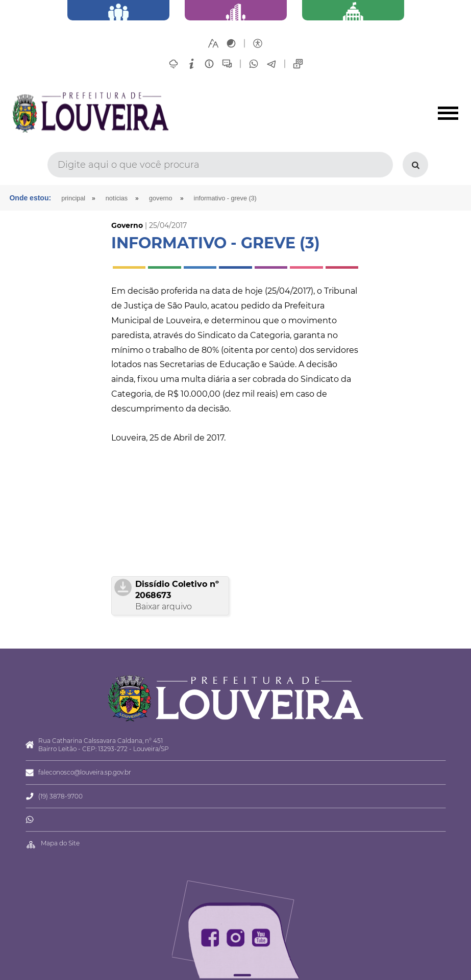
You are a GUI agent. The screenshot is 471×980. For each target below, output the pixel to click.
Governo (161, 198)
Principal (73, 198)
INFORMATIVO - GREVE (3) (225, 198)
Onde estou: (30, 198)
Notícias (117, 198)
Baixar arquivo (164, 607)
